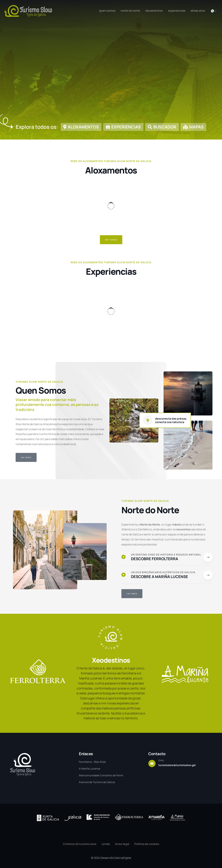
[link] (81, 128)
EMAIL (161, 760)
